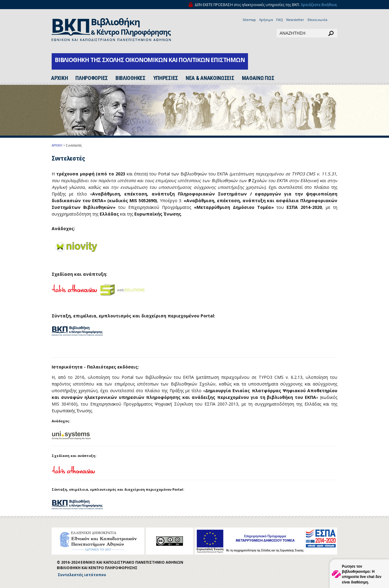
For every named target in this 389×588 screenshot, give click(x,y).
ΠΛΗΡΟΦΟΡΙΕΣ (92, 78)
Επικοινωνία (317, 20)
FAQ (280, 20)
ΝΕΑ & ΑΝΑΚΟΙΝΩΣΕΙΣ (210, 78)
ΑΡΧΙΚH (59, 78)
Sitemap (249, 20)
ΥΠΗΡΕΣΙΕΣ (166, 78)
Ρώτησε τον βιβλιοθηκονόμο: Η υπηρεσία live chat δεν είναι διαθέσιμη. (362, 574)
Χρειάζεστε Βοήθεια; (319, 5)
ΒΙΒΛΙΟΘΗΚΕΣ (131, 78)
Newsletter (295, 20)
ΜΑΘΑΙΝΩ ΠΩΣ (258, 78)
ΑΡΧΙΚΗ (57, 145)
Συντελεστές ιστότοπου (82, 575)
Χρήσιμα (266, 20)
